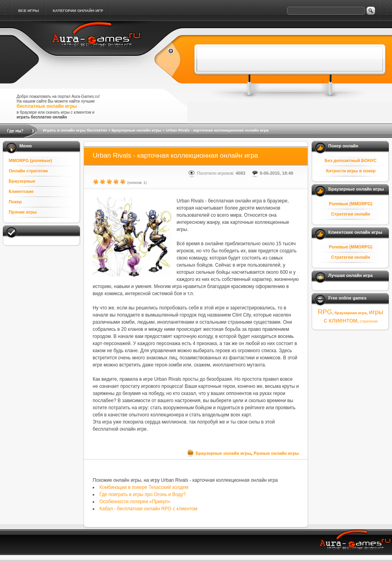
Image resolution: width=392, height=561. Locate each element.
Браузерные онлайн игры (137, 130)
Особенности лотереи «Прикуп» (135, 502)
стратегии (369, 321)
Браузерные (22, 181)
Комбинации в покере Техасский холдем (144, 487)
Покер (15, 202)
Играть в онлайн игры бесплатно (75, 130)
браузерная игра (351, 313)
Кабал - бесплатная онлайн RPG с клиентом (148, 509)
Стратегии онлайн (351, 214)
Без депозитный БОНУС (351, 160)
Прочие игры (23, 212)
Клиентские (21, 191)
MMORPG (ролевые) (30, 160)
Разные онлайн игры (276, 453)
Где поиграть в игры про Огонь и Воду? (143, 494)
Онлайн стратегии (28, 171)
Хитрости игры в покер (350, 171)
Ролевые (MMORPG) (351, 204)
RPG (325, 312)
